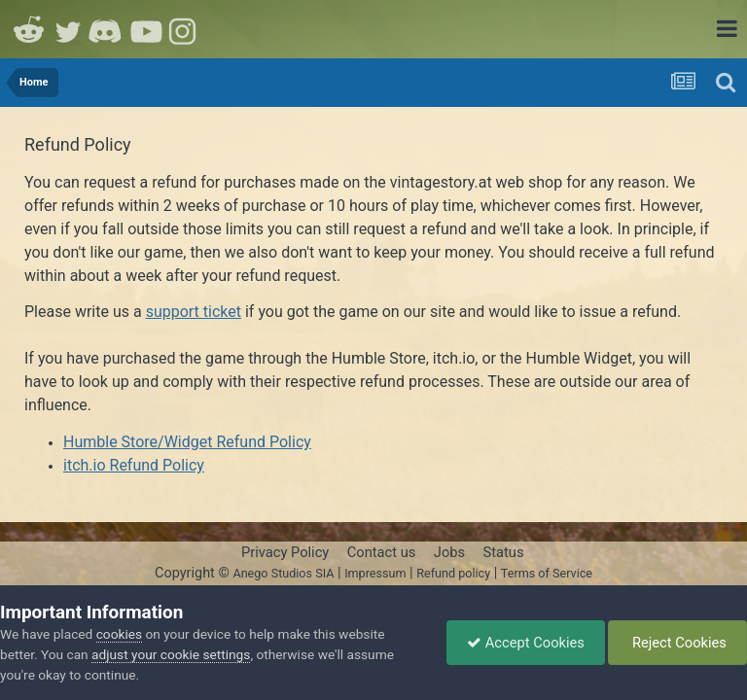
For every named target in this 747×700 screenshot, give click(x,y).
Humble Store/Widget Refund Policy (187, 442)
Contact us (382, 552)
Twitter (68, 29)
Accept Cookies (526, 643)
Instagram (185, 29)
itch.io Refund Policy (134, 465)
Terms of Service (547, 573)
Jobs (449, 552)
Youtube (146, 29)
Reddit (29, 29)
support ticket (194, 312)
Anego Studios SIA (283, 573)
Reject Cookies (677, 643)
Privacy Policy (285, 552)
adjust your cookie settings (171, 654)
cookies (119, 634)
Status (504, 552)
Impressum (375, 573)
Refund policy (453, 573)
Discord (107, 29)
